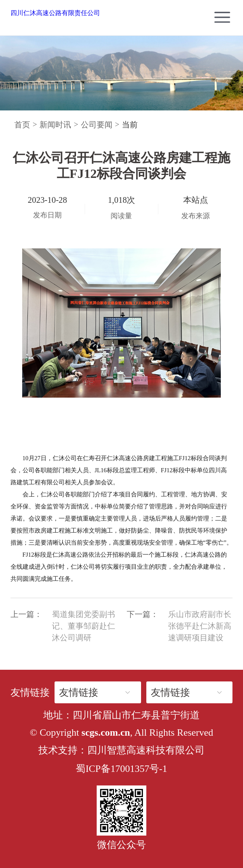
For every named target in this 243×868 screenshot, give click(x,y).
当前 (130, 125)
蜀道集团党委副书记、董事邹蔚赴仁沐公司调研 (84, 626)
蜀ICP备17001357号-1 (121, 769)
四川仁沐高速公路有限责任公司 (55, 13)
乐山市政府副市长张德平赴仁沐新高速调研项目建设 (200, 626)
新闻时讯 (55, 125)
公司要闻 (97, 125)
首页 (22, 125)
